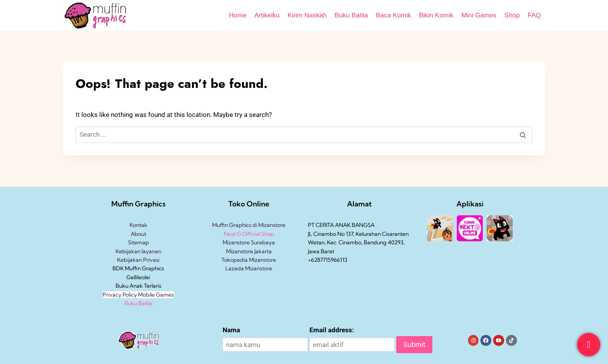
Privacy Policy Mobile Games (138, 295)
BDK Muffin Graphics (138, 268)
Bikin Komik (436, 15)
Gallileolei (138, 277)
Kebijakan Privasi (138, 260)
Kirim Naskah (307, 15)
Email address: (332, 330)
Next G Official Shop (249, 234)
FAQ (534, 15)
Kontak (138, 225)
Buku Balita (351, 15)
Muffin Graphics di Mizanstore (249, 225)
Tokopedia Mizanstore (249, 260)
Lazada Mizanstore (249, 268)
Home (237, 15)
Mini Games (479, 15)
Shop (512, 15)
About (138, 234)
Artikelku (267, 15)
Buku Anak (129, 286)
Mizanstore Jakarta (249, 251)
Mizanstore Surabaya (249, 242)
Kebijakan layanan (138, 251)
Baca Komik (393, 15)
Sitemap (138, 242)
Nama (231, 330)
